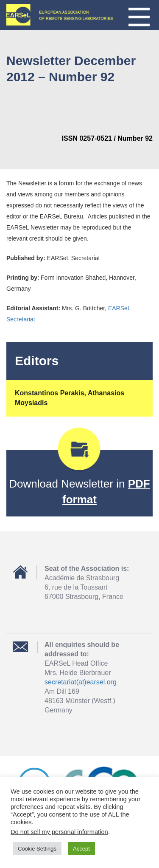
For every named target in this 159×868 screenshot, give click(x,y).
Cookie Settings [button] (37, 849)
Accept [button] (81, 849)
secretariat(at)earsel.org (81, 682)
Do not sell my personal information (59, 832)
